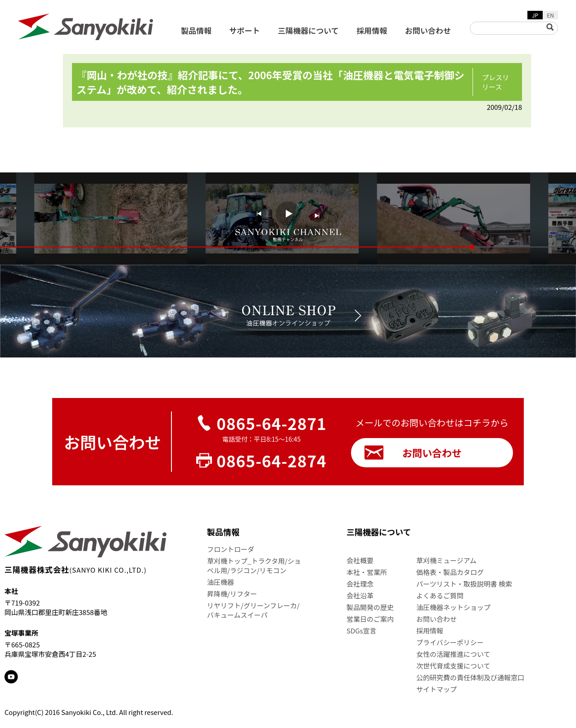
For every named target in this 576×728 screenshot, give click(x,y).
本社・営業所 (367, 572)
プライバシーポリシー (450, 642)
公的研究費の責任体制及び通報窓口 (470, 677)
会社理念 (360, 584)
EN (550, 15)
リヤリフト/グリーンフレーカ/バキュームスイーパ (253, 610)
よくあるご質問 (440, 595)
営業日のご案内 (370, 619)
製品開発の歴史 (370, 607)
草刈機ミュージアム (446, 560)
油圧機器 (220, 582)
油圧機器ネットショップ (453, 607)
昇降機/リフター (232, 594)
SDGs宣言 (362, 631)
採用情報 (372, 30)
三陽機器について (308, 30)
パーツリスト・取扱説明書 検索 (464, 584)
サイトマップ (436, 689)
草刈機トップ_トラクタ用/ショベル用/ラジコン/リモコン (254, 565)
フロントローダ (231, 549)
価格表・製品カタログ (450, 572)
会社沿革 (360, 595)
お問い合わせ (428, 30)
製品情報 (196, 30)
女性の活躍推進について (453, 654)
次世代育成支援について (453, 666)
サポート (245, 30)
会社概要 (360, 560)
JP (535, 15)
